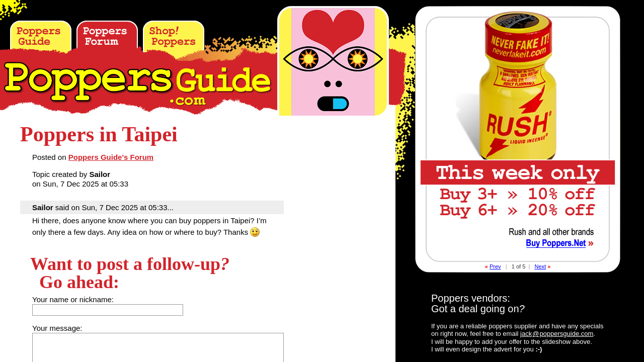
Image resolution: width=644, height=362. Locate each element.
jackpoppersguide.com (557, 334)
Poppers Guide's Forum (111, 157)
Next (540, 266)
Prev (495, 266)
